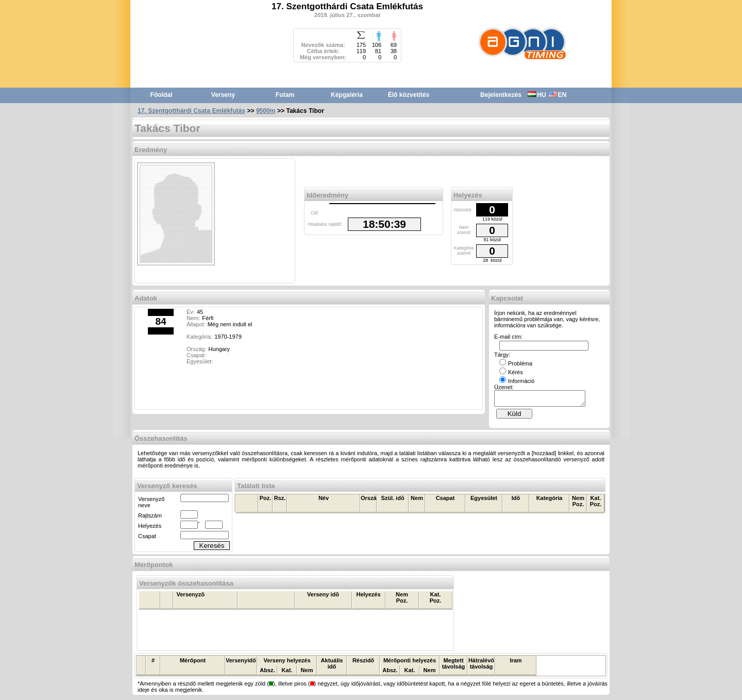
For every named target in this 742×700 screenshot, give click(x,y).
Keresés (212, 549)
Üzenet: (504, 387)
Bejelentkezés (501, 95)
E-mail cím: (508, 337)
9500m (266, 111)
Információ (517, 381)
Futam (285, 95)
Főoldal (162, 95)
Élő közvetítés (409, 95)
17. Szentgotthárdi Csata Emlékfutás (191, 111)
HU (537, 95)
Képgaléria (347, 95)
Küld (515, 417)
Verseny (223, 95)
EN (558, 95)
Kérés (511, 372)
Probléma (516, 363)
